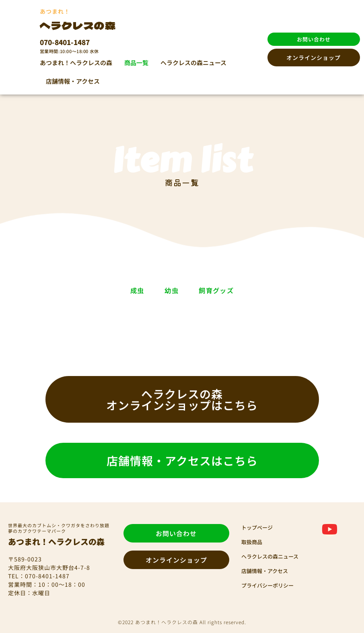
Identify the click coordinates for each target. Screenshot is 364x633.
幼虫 (169, 290)
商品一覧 (136, 63)
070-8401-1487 (65, 42)
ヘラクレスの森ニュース (193, 63)
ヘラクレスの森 (83, 25)
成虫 (104, 290)
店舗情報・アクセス (73, 81)
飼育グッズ (248, 290)
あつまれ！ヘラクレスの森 (76, 63)
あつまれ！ (55, 11)
